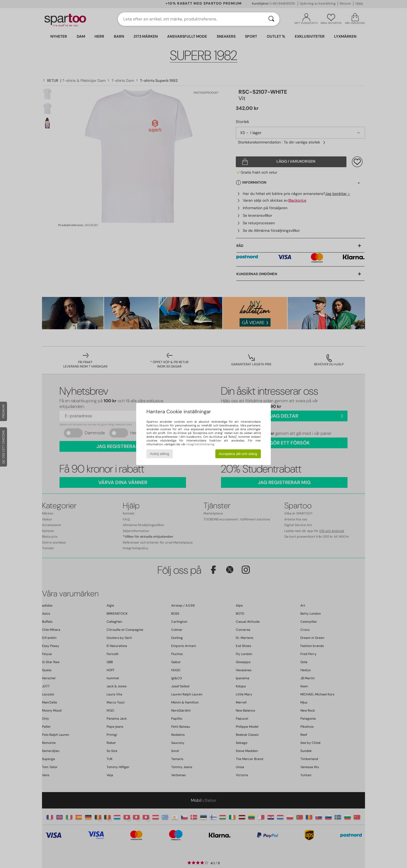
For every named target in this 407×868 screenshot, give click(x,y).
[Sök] (271, 19)
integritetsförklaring (200, 444)
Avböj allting (160, 454)
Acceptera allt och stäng (238, 454)
